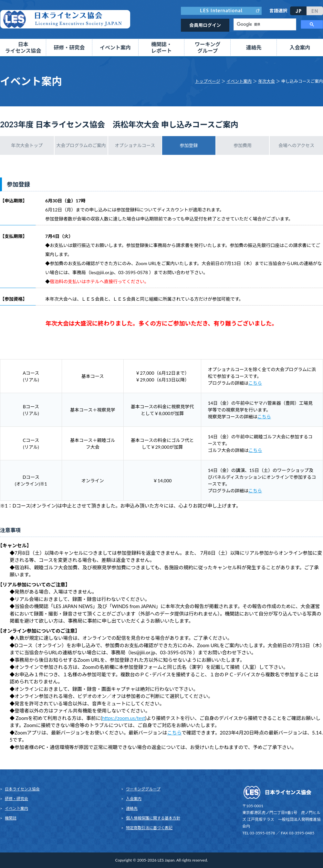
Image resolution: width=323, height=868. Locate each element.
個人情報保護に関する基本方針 (153, 818)
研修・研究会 (16, 799)
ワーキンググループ (143, 789)
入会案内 (300, 47)
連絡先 (254, 47)
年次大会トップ (27, 145)
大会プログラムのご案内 (81, 145)
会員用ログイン (205, 25)
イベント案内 (239, 81)
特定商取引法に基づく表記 (149, 828)
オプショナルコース (135, 145)
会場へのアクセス (296, 145)
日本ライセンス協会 (22, 789)
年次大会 (266, 81)
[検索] (264, 25)
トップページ (208, 81)
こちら (255, 383)
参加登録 (189, 145)
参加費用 (243, 145)
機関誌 (11, 818)
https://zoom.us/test (124, 718)
